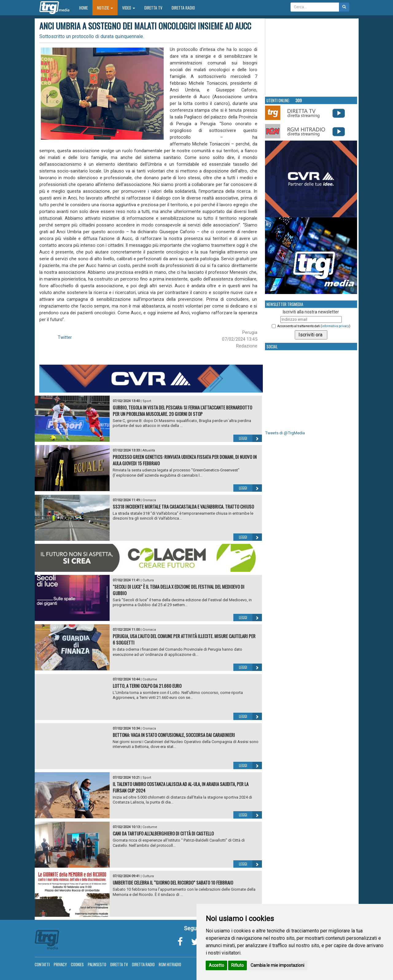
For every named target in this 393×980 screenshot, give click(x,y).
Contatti (42, 964)
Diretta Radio (183, 8)
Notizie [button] (105, 8)
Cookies (77, 964)
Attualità (149, 450)
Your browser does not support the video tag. (311, 57)
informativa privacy (335, 326)
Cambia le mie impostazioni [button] (277, 965)
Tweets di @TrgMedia (285, 433)
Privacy (60, 964)
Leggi (250, 438)
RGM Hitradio (170, 964)
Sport (147, 401)
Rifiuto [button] (237, 965)
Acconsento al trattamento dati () (314, 326)
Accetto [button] (216, 965)
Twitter (65, 337)
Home (86, 8)
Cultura (148, 580)
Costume (150, 679)
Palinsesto (97, 964)
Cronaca (149, 500)
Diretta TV (153, 8)
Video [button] (129, 8)
